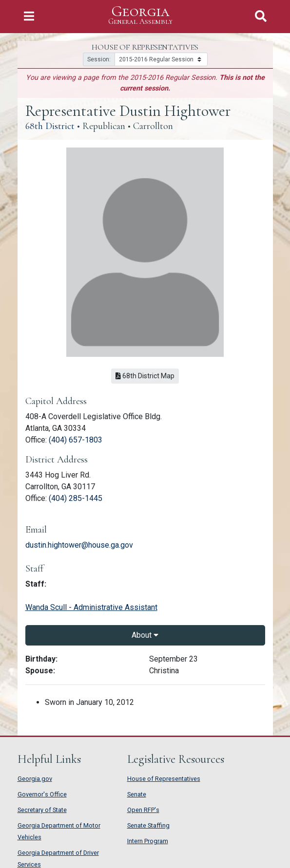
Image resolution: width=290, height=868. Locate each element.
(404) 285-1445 (76, 498)
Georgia (140, 15)
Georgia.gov (35, 779)
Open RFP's (143, 810)
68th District (50, 126)
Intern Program (148, 841)
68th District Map (145, 376)
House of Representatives (164, 779)
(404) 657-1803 (76, 440)
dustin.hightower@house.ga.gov (79, 545)
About (145, 635)
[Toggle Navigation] (29, 16)
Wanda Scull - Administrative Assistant (91, 607)
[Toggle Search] (261, 16)
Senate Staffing (148, 825)
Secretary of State (42, 810)
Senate (137, 794)
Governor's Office (42, 794)
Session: (99, 59)
